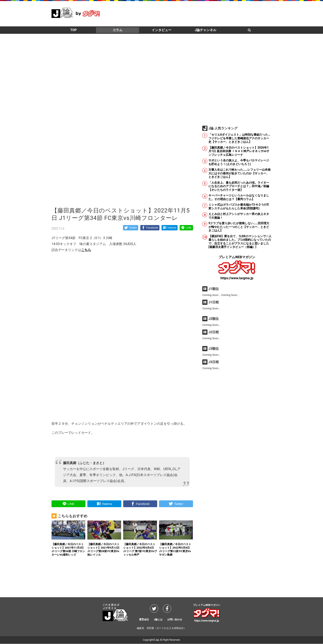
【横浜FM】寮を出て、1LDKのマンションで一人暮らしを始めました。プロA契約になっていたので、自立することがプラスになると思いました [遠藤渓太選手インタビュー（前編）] (240, 242)
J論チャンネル (205, 30)
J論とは (158, 619)
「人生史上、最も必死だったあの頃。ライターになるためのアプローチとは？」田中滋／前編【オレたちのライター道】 (239, 186)
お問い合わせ (175, 619)
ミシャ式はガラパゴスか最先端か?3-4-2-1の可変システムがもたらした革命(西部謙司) (239, 206)
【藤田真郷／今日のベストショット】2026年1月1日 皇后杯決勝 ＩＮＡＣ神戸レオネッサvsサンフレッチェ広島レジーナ (239, 151)
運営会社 (144, 619)
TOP (73, 30)
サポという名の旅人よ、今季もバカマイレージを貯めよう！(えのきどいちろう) (239, 162)
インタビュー (161, 30)
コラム (117, 30)
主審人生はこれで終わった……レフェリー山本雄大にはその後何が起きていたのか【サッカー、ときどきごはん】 (239, 173)
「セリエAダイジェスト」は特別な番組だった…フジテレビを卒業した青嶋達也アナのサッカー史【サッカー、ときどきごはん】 (239, 138)
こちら (86, 250)
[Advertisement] (197, 13)
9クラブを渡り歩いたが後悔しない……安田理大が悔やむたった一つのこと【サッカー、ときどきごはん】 (239, 227)
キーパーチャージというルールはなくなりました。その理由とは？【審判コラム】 (239, 197)
